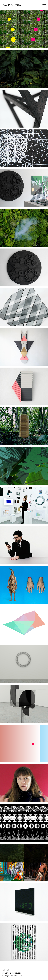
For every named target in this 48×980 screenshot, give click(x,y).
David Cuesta (12, 5)
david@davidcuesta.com (12, 975)
